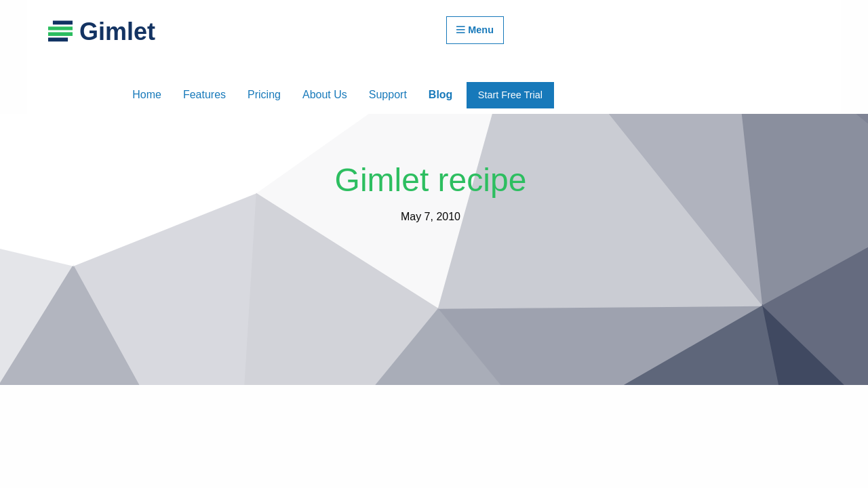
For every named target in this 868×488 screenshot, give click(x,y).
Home (147, 95)
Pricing (264, 95)
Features (204, 95)
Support (388, 95)
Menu (475, 30)
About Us (325, 95)
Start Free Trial (510, 95)
